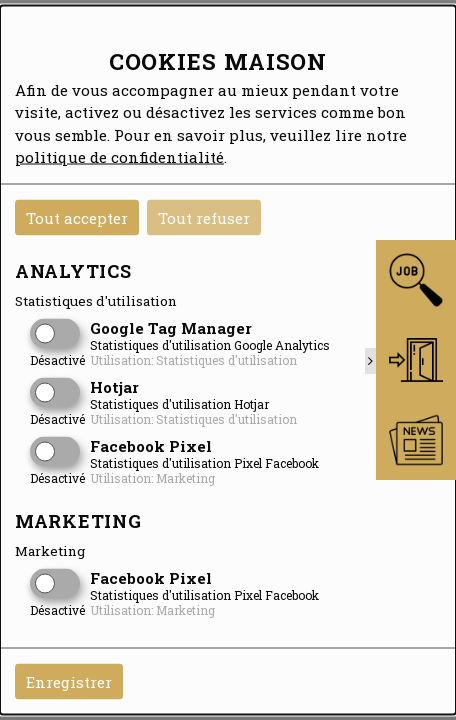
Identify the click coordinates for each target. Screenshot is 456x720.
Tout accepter (77, 217)
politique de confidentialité (119, 157)
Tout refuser (204, 217)
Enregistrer (69, 681)
